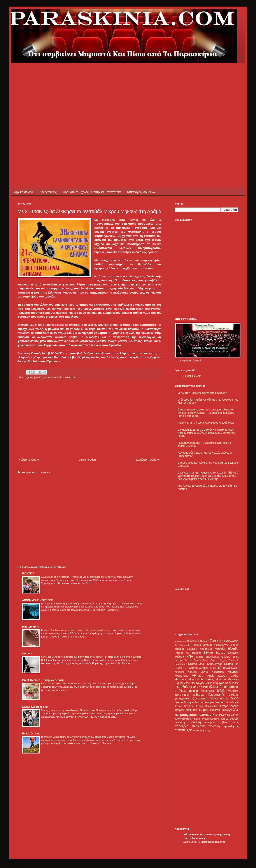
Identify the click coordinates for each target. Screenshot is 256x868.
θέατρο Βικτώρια (204, 702)
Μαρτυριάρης (30, 627)
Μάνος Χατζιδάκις (212, 672)
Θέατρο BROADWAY (207, 657)
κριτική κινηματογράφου (206, 719)
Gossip (216, 641)
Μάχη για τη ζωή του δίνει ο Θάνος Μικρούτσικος (206, 423)
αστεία (194, 691)
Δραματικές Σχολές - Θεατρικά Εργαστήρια (92, 192)
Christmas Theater (198, 641)
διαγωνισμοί (182, 695)
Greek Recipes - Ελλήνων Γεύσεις (43, 680)
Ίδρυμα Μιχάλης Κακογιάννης (210, 645)
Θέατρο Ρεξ (181, 668)
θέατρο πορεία (229, 706)
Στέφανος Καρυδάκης (226, 683)
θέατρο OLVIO (229, 699)
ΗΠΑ (190, 657)
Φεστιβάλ (181, 687)
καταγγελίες (230, 710)
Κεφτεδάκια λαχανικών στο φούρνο (61, 683)
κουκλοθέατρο (183, 719)
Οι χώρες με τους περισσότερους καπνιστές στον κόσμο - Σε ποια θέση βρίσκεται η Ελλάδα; (92, 657)
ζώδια (214, 698)
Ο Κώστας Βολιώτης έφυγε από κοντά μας (202, 393)
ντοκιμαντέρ (211, 722)
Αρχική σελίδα (24, 192)
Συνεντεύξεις (48, 192)
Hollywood (231, 641)
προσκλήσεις (231, 726)
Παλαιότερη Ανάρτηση (148, 460)
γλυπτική (233, 691)
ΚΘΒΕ (235, 668)
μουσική (195, 722)
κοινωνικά (208, 714)
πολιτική (214, 726)
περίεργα (198, 726)
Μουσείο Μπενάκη (227, 679)
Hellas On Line (31, 734)
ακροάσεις (231, 687)
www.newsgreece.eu (35, 707)
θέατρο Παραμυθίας (207, 706)
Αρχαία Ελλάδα (227, 649)
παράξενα (181, 726)
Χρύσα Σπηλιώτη (199, 687)
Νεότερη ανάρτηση (29, 460)
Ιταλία (226, 668)
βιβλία (221, 691)
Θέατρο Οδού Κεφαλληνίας (205, 664)
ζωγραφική (200, 698)
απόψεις (180, 691)
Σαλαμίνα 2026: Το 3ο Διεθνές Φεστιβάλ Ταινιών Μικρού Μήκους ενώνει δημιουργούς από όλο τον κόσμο (206, 433)
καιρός (204, 710)
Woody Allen (185, 645)
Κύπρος (192, 672)
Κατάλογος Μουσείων (142, 192)
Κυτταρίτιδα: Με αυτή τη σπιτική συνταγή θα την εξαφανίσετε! (75, 630)
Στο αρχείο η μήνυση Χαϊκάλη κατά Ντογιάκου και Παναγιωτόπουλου (79, 710)
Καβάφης (179, 672)
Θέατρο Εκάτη (201, 660)
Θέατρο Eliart (230, 657)
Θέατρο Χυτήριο (199, 668)
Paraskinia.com (192, 376)
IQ (176, 645)
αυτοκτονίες (208, 691)
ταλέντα (198, 730)
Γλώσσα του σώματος (188, 653)
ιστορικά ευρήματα (186, 710)
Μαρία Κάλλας (217, 676)
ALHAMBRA (180, 641)
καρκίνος (215, 710)
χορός (206, 730)
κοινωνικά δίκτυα (229, 715)
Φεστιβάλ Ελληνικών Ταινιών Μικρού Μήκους (52, 377)
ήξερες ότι (216, 687)
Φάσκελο (28, 653)
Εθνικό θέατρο (214, 653)
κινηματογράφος (186, 715)
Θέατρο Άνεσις (183, 660)
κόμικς (224, 719)
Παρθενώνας (182, 683)
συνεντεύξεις (183, 730)
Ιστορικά (216, 668)
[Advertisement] (41, 104)
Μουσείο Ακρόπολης (201, 679)
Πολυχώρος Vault (201, 683)
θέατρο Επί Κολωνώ (227, 702)
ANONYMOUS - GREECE (38, 600)
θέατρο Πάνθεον (184, 706)
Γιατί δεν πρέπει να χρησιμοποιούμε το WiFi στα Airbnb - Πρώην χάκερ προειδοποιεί (88, 604)
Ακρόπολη (206, 649)
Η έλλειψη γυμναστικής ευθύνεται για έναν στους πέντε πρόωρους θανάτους (83, 737)
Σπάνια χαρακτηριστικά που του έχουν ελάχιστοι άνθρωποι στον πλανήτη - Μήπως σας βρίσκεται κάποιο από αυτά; (206, 413)
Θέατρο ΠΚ (231, 664)
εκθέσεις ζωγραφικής (209, 695)
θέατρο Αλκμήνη (184, 702)
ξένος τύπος (230, 722)
